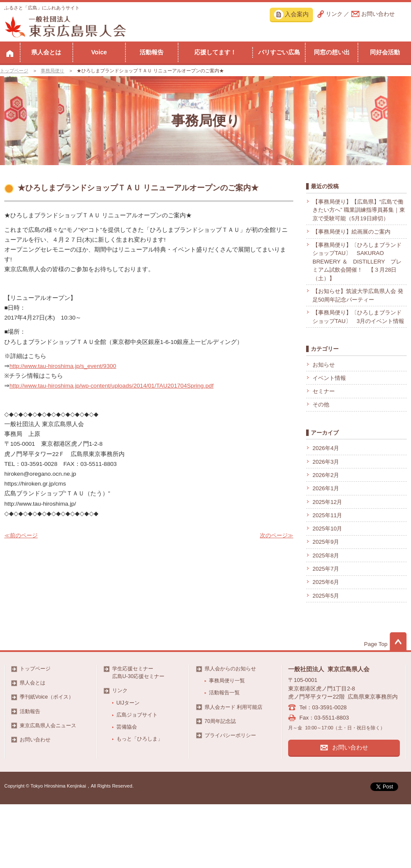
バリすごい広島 (279, 52)
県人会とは (46, 52)
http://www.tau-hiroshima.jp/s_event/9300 (63, 366)
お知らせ (324, 365)
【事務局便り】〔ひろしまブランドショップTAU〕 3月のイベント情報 (358, 317)
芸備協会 (127, 727)
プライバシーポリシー (230, 735)
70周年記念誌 (220, 721)
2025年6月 (326, 582)
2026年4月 (326, 448)
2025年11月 (327, 515)
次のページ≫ (277, 535)
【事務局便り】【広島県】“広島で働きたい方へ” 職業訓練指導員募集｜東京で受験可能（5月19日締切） (359, 210)
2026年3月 (326, 462)
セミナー (324, 391)
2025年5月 (326, 596)
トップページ (14, 71)
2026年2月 (326, 475)
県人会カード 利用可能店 (234, 707)
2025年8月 (326, 555)
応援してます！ (215, 52)
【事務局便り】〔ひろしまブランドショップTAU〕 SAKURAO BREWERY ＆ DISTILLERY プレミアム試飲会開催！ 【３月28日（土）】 (357, 262)
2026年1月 (326, 488)
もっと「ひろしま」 (140, 739)
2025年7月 (326, 569)
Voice (99, 52)
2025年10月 (327, 529)
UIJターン (128, 703)
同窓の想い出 (332, 52)
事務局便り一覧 (227, 681)
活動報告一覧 (224, 693)
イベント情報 (329, 378)
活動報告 (152, 52)
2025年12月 (327, 502)
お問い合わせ (378, 14)
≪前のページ (21, 535)
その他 (321, 404)
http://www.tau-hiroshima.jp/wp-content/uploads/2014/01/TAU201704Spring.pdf (112, 386)
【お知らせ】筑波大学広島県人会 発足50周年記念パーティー (358, 295)
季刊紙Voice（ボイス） (47, 697)
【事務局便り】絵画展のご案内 (351, 232)
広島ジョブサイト (137, 715)
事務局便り (52, 71)
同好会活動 (385, 52)
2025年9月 (326, 542)
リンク (334, 14)
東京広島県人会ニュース (48, 726)
